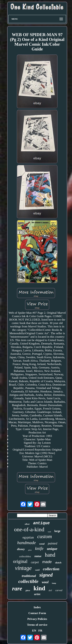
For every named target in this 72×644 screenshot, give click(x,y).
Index (37, 607)
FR (40, 631)
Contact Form (37, 613)
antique (41, 523)
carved (59, 590)
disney (21, 549)
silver (27, 524)
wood (42, 544)
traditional (29, 576)
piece (28, 590)
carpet (35, 562)
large (57, 531)
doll (50, 590)
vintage (23, 568)
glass (30, 550)
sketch (58, 563)
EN (34, 631)
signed (46, 575)
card (37, 570)
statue (38, 556)
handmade (26, 543)
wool (45, 582)
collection (51, 569)
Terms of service (37, 625)
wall (49, 532)
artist (37, 594)
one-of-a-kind (29, 529)
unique (52, 549)
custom (45, 536)
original (20, 561)
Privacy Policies (37, 619)
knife (39, 548)
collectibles (25, 556)
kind (39, 588)
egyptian (28, 537)
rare (17, 588)
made (47, 562)
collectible (28, 581)
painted (53, 543)
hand (50, 555)
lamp (54, 583)
